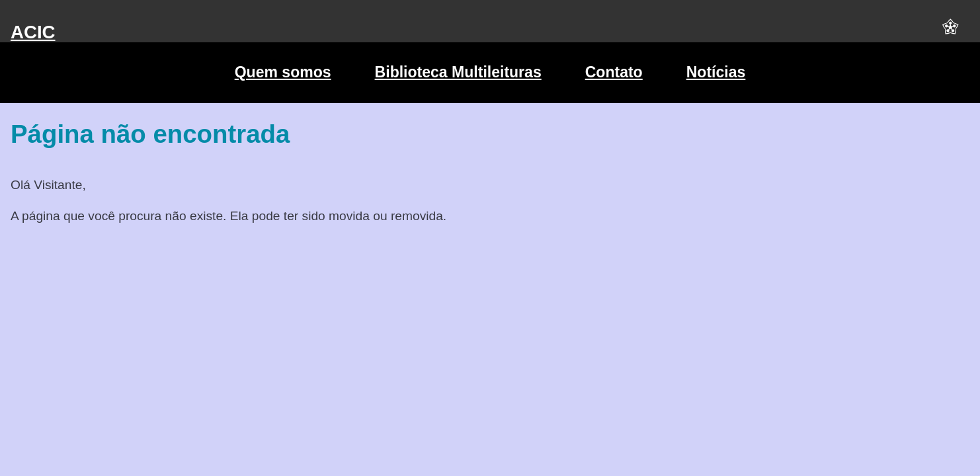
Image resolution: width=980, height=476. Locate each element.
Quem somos (283, 72)
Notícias (716, 72)
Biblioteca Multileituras (458, 72)
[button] (950, 32)
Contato (614, 72)
